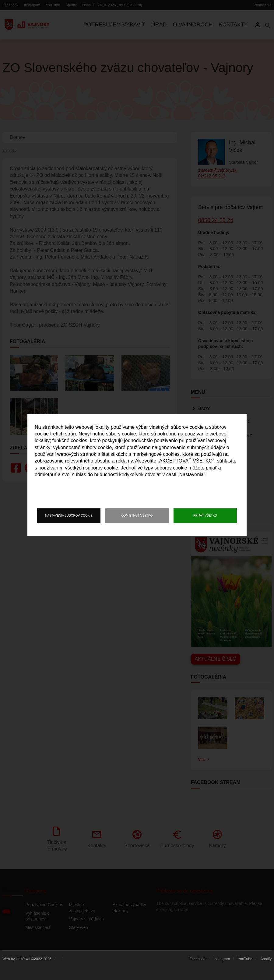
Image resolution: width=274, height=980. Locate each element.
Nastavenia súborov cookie (69, 516)
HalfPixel (23, 959)
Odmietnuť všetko (137, 516)
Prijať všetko (205, 516)
